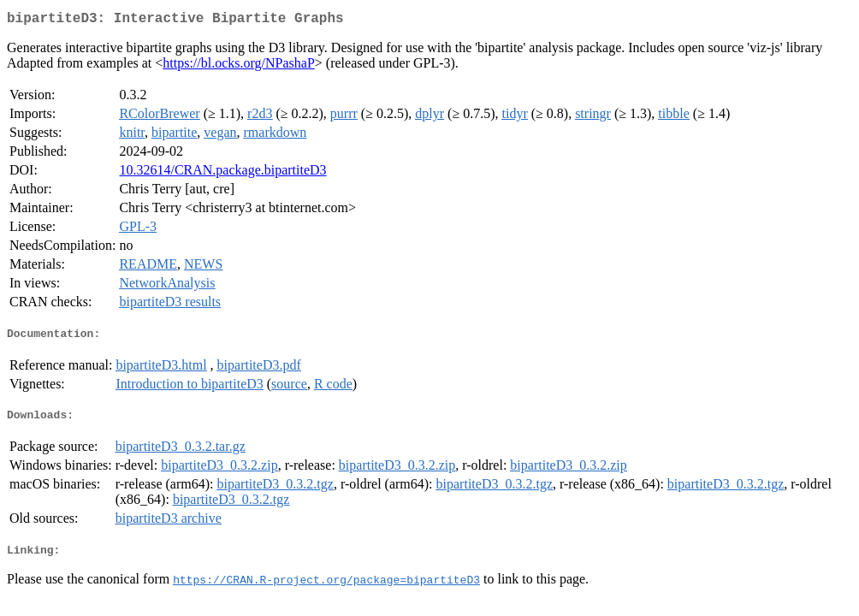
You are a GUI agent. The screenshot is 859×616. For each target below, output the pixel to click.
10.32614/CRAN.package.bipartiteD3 (222, 173)
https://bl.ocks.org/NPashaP (239, 66)
